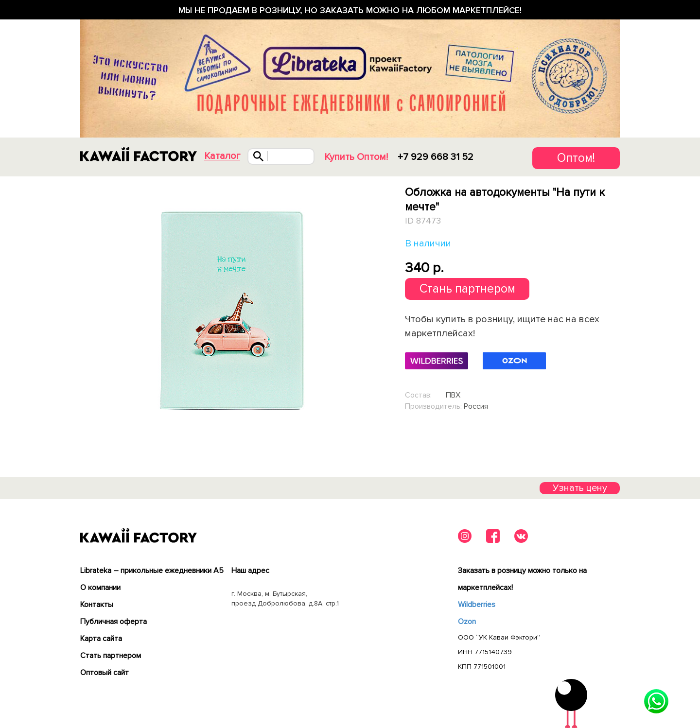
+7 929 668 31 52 (436, 157)
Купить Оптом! (356, 157)
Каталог (222, 156)
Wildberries (477, 605)
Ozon (467, 622)
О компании (100, 588)
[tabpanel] (232, 310)
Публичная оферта (114, 622)
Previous (82, 310)
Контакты (97, 605)
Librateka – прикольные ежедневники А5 (152, 571)
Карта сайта (101, 639)
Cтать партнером (111, 656)
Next (383, 310)
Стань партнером (467, 289)
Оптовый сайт (105, 673)
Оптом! (576, 158)
